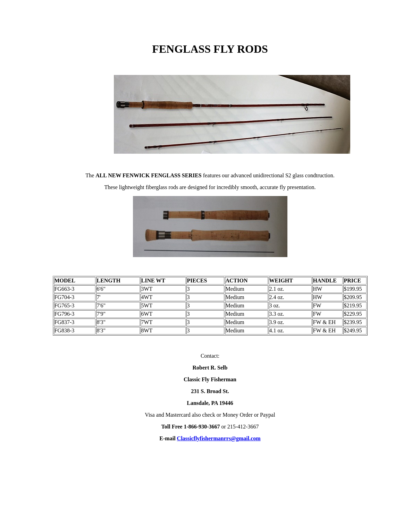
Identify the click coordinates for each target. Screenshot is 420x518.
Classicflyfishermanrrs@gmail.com (219, 438)
